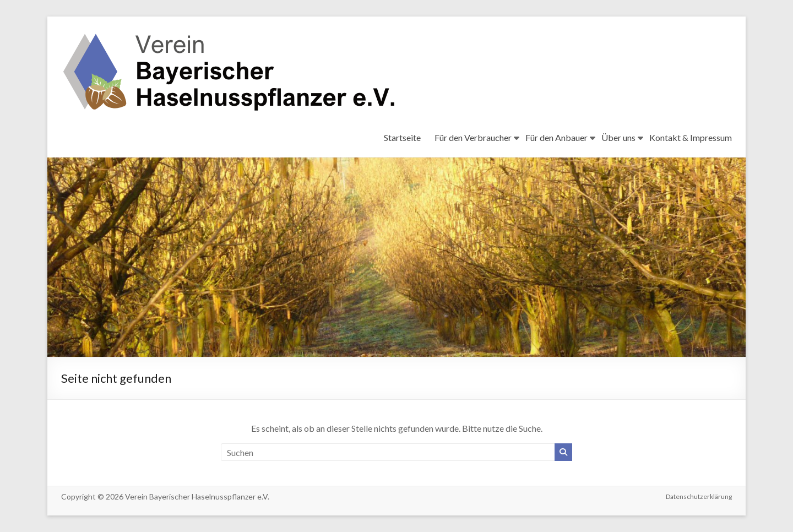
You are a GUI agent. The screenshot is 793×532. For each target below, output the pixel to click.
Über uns (618, 137)
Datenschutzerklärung (699, 496)
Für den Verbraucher (473, 137)
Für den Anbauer (556, 137)
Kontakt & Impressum (691, 137)
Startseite (402, 137)
